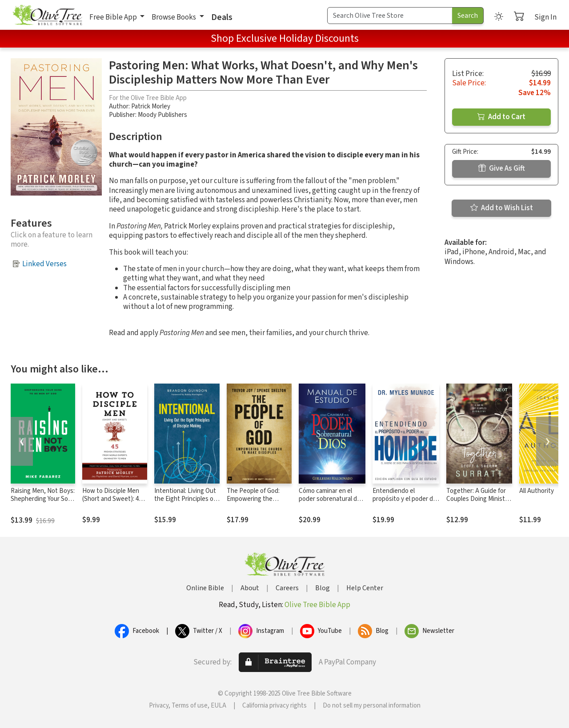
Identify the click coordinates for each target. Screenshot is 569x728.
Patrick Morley (151, 106)
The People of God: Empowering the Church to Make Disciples (253, 504)
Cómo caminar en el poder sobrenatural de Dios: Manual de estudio (332, 499)
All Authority (537, 491)
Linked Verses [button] (44, 264)
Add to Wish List (502, 208)
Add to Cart (501, 117)
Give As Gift (502, 168)
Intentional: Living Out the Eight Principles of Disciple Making (185, 499)
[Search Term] (390, 16)
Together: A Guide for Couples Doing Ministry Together (478, 499)
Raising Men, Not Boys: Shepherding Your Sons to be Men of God (43, 499)
